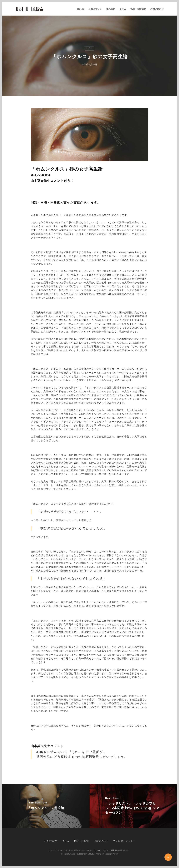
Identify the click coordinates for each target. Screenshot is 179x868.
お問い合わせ (101, 841)
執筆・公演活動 (82, 841)
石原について (51, 841)
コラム (89, 48)
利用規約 (114, 850)
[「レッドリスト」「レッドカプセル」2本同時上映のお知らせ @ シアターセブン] (133, 806)
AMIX (115, 854)
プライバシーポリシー (124, 841)
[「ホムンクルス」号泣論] (46, 806)
